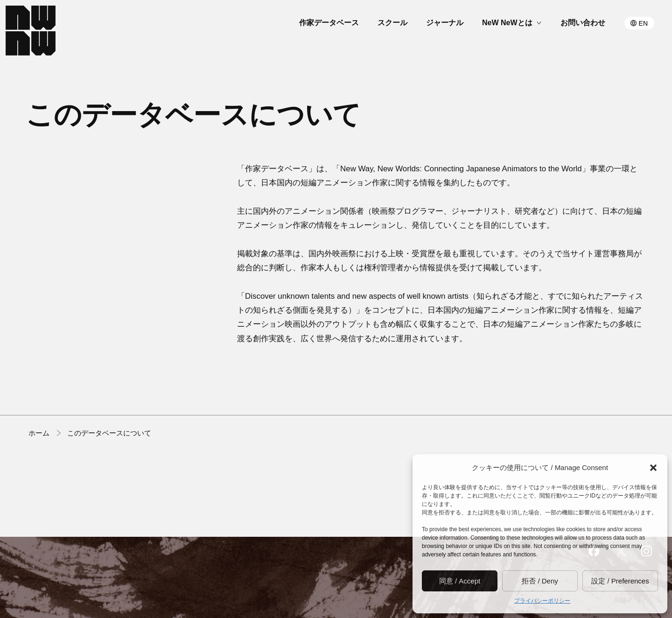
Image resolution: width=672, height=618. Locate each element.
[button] (653, 468)
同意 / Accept (460, 581)
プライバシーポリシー (542, 601)
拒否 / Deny (540, 581)
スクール (392, 23)
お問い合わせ (583, 23)
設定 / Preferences (620, 581)
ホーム (39, 433)
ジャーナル (445, 23)
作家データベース (329, 23)
